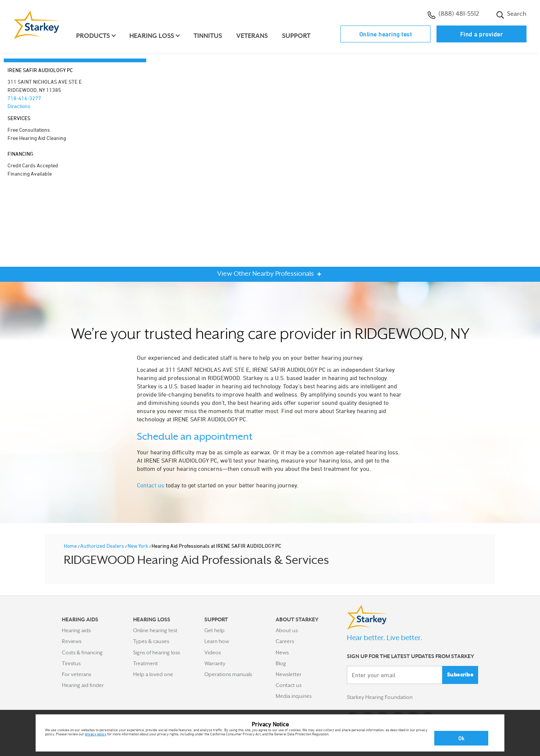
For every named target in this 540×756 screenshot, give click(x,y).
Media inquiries (294, 696)
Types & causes (151, 641)
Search (511, 15)
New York (138, 546)
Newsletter (289, 674)
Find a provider (482, 34)
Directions (19, 106)
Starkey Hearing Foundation (380, 697)
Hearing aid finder (83, 685)
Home (71, 546)
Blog (281, 663)
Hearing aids (76, 630)
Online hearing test (386, 34)
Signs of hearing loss (157, 652)
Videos (213, 652)
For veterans (76, 674)
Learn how (217, 641)
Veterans (252, 36)
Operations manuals (228, 674)
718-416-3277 (24, 98)
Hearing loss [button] (152, 36)
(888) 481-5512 (453, 15)
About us (287, 630)
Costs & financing (82, 652)
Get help (214, 630)
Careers (285, 641)
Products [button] (93, 36)
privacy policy (96, 734)
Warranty (215, 663)
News (282, 652)
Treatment (145, 663)
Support (296, 36)
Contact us (151, 485)
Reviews (72, 641)
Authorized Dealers (103, 546)
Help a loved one (153, 674)
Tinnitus (208, 36)
